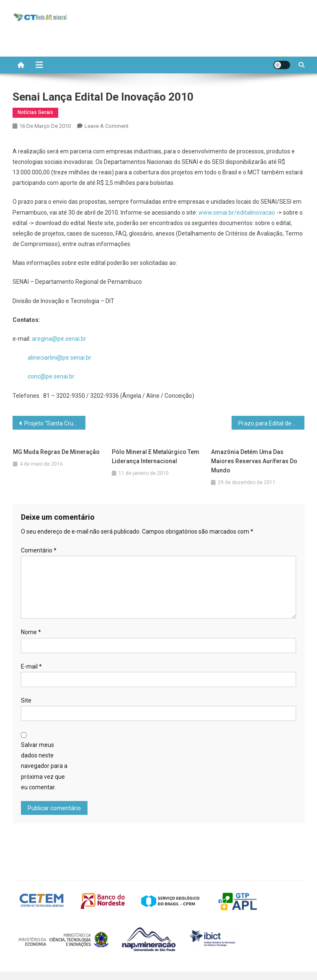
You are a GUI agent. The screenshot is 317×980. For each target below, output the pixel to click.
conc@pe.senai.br (51, 376)
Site (26, 700)
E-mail (31, 666)
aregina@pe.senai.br (59, 339)
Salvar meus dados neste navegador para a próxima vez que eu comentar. (44, 766)
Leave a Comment (107, 126)
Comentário (39, 550)
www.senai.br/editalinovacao (237, 213)
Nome (31, 632)
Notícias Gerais (35, 112)
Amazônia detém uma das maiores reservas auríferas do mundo (254, 461)
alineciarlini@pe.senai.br (59, 358)
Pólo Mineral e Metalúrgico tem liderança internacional (156, 456)
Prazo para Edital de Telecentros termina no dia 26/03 (271, 423)
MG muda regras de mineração (56, 452)
